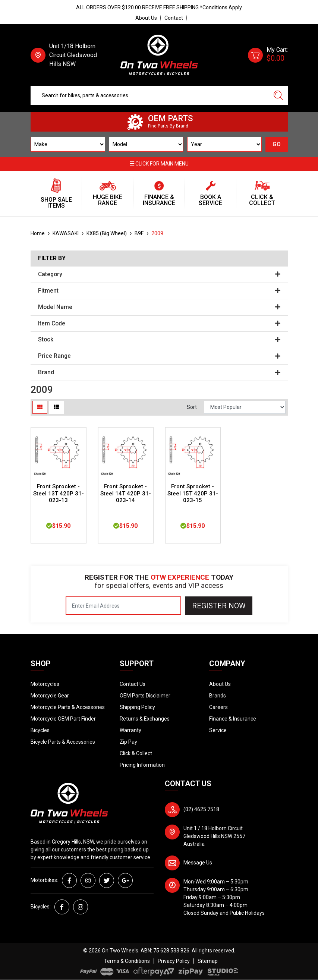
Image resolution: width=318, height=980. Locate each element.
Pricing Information (142, 765)
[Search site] (278, 95)
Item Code (159, 324)
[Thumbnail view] (40, 407)
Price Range (159, 356)
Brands (218, 696)
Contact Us (133, 684)
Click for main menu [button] (159, 164)
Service (218, 730)
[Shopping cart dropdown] (268, 55)
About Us (146, 18)
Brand (159, 372)
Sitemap (208, 961)
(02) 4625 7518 (201, 809)
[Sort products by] (245, 407)
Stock (159, 340)
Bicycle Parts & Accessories (63, 742)
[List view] (56, 407)
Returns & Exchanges (145, 719)
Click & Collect (136, 753)
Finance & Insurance (233, 719)
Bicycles (40, 730)
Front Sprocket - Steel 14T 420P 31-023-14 (126, 494)
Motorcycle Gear (50, 696)
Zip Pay (128, 742)
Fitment (159, 291)
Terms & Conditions (127, 961)
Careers (218, 707)
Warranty (130, 730)
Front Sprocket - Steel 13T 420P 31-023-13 (59, 494)
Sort (192, 407)
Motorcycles (45, 684)
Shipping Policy (137, 707)
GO (277, 144)
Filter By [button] (52, 258)
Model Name (159, 307)
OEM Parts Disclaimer (145, 696)
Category (159, 274)
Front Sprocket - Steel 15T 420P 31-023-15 (193, 494)
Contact (174, 18)
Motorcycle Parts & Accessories (68, 707)
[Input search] (150, 95)
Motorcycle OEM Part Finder (63, 719)
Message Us (198, 863)
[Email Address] (123, 606)
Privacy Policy (174, 961)
